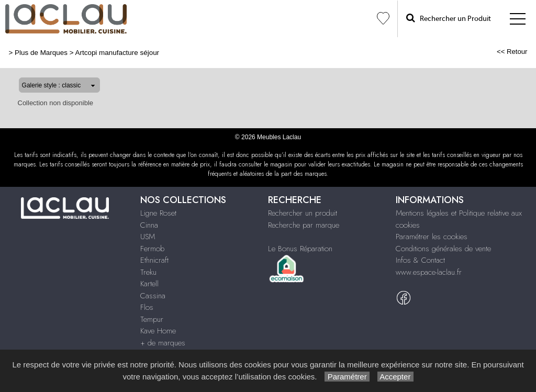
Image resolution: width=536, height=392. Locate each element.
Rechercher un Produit (449, 18)
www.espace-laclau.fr (429, 272)
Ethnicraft (154, 260)
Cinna (149, 225)
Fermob (152, 249)
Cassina (153, 296)
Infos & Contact (420, 260)
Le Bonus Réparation (300, 249)
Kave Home (158, 331)
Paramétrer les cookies (432, 237)
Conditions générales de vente (443, 249)
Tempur (152, 319)
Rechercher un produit (303, 213)
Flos (147, 307)
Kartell (149, 284)
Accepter (395, 377)
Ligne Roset (158, 213)
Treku (148, 272)
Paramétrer (347, 377)
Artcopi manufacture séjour (118, 53)
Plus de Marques (41, 53)
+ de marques (163, 343)
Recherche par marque (304, 225)
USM (148, 237)
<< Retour (512, 52)
